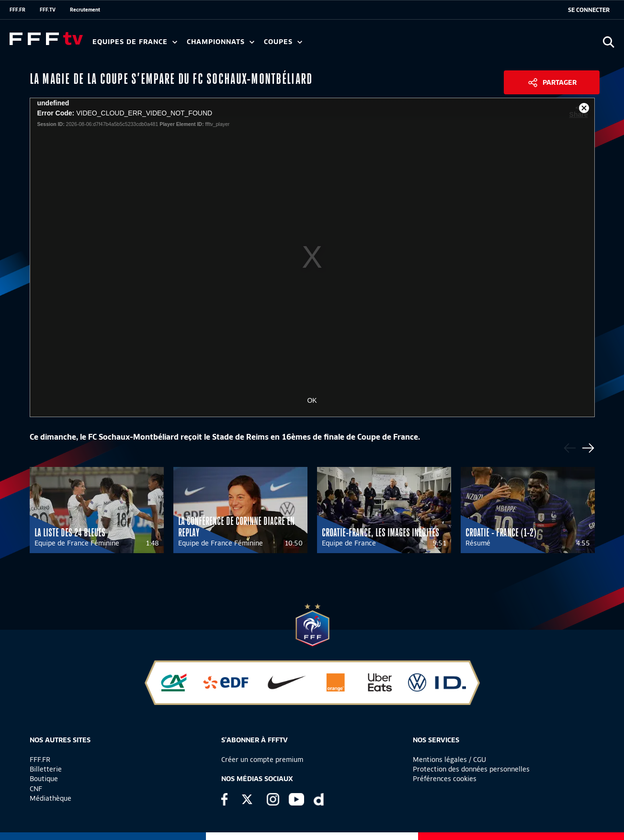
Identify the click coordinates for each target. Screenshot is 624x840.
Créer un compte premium (262, 760)
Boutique (44, 779)
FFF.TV (48, 10)
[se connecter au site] (589, 10)
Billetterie (46, 769)
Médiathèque (51, 798)
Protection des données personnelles (471, 769)
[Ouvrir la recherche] (608, 42)
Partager (560, 82)
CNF (36, 789)
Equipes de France (135, 42)
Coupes (283, 42)
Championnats (221, 42)
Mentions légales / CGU (449, 760)
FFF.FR (17, 10)
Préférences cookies (445, 779)
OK (312, 400)
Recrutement (85, 10)
